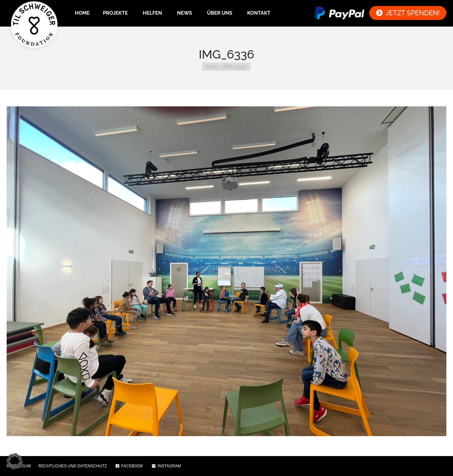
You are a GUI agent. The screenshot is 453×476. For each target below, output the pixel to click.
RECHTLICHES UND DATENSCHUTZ (73, 466)
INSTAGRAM (166, 466)
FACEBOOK (129, 466)
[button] (15, 461)
